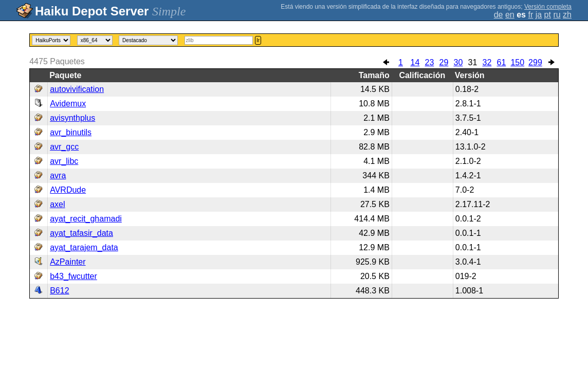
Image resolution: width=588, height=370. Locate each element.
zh (567, 15)
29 (444, 62)
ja (539, 15)
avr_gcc (64, 147)
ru (557, 15)
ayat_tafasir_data (81, 233)
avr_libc (64, 161)
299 (535, 62)
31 (473, 62)
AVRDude (68, 190)
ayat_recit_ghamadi (86, 219)
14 (415, 62)
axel (57, 204)
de (499, 15)
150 (517, 62)
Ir (258, 40)
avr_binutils (71, 132)
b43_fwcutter (73, 276)
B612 (59, 291)
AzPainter (68, 262)
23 (430, 62)
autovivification (77, 89)
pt (548, 15)
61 (502, 62)
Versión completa (548, 7)
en (510, 15)
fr (530, 15)
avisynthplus (72, 118)
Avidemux (68, 104)
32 (487, 62)
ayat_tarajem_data (84, 247)
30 (458, 62)
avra (58, 175)
